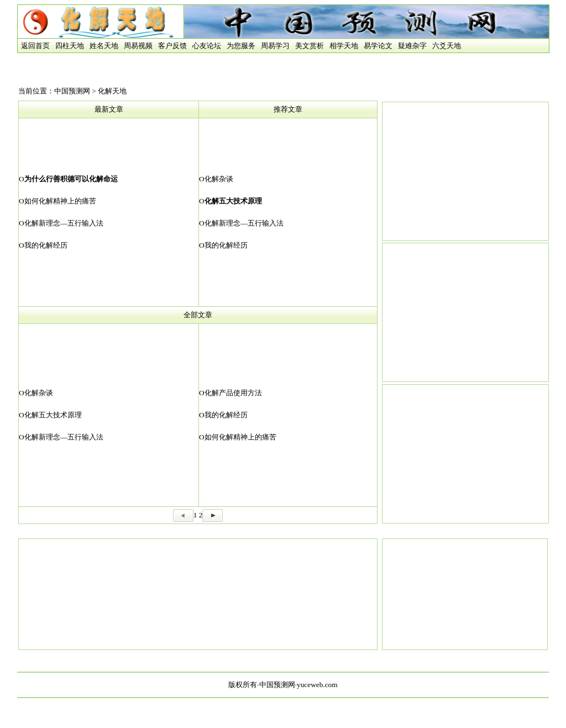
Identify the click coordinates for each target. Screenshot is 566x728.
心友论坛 (207, 46)
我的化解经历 (46, 245)
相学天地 (344, 46)
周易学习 (275, 46)
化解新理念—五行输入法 (64, 223)
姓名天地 (104, 46)
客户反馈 (172, 46)
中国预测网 (72, 91)
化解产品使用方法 (233, 393)
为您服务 (241, 46)
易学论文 (378, 46)
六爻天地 (447, 46)
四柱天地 (70, 46)
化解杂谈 (219, 179)
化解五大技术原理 (53, 415)
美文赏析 (310, 46)
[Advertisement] (465, 171)
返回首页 (34, 46)
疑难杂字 (412, 46)
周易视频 (138, 46)
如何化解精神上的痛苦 (60, 201)
